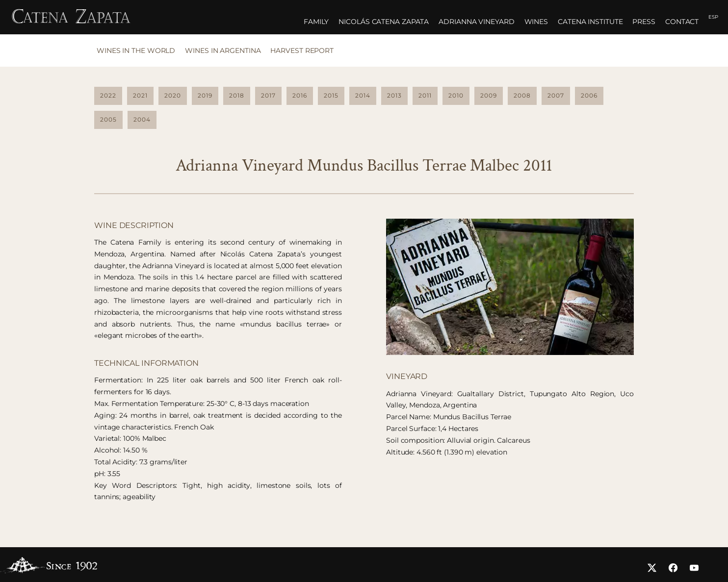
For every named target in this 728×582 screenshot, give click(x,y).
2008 (522, 95)
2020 (173, 95)
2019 (205, 95)
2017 (268, 95)
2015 (331, 95)
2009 (489, 95)
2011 (425, 95)
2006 (589, 95)
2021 (140, 95)
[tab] (138, 53)
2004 (142, 119)
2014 (363, 95)
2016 (300, 95)
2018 (237, 95)
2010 (456, 95)
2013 (394, 95)
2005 (108, 119)
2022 (108, 95)
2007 (556, 95)
